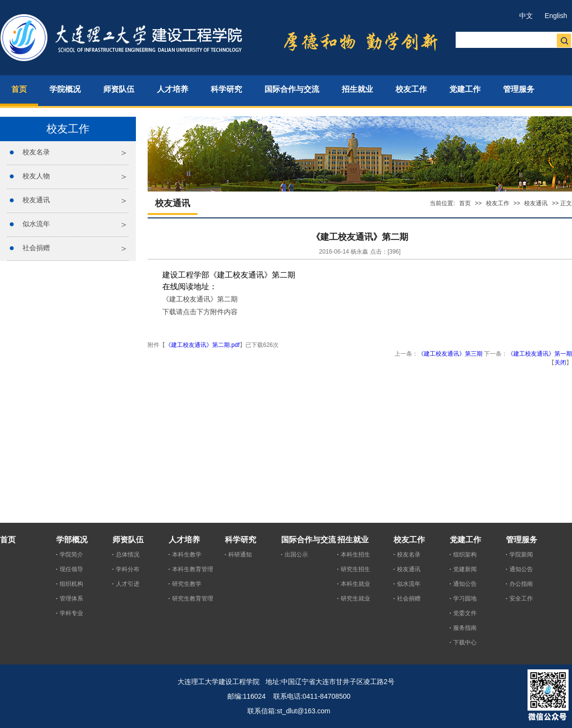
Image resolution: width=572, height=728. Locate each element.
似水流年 (36, 224)
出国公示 (296, 555)
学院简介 (71, 555)
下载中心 (465, 642)
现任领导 (71, 569)
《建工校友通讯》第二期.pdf (202, 345)
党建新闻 (465, 569)
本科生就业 (355, 584)
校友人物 (36, 176)
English (556, 16)
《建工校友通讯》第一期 (540, 354)
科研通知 (240, 555)
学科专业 (71, 613)
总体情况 (128, 555)
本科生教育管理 (193, 569)
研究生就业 (355, 599)
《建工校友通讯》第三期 (450, 354)
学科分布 (128, 569)
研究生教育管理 (193, 599)
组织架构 (465, 555)
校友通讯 (36, 200)
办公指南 (521, 584)
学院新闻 (521, 555)
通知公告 (465, 584)
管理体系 (71, 599)
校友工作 (498, 203)
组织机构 (71, 584)
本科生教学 (187, 555)
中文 (526, 16)
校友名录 (36, 152)
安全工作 (521, 599)
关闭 (560, 363)
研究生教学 (187, 584)
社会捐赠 (36, 248)
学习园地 (465, 599)
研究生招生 (355, 569)
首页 (465, 203)
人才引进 (128, 584)
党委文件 (465, 613)
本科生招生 (355, 555)
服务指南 (465, 628)
